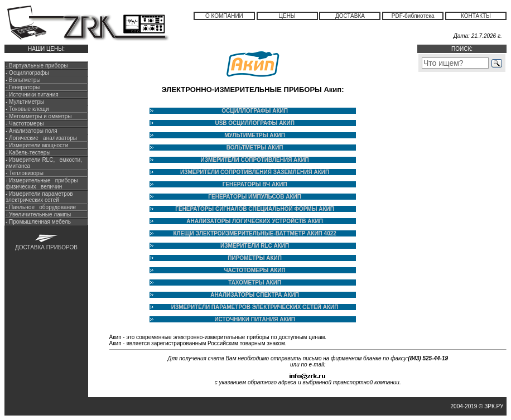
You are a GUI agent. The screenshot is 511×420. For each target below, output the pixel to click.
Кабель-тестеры (29, 153)
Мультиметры (26, 102)
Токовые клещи (28, 109)
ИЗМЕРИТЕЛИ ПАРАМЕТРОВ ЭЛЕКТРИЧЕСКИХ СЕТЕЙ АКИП (255, 307)
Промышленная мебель (39, 222)
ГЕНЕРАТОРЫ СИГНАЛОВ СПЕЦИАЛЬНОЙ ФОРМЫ (246, 209)
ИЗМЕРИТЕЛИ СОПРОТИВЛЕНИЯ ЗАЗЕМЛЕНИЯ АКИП (255, 172)
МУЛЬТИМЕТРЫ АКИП (255, 135)
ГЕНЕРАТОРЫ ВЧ (247, 184)
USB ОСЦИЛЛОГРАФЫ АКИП (254, 123)
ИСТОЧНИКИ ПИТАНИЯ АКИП (254, 319)
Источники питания (34, 95)
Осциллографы (29, 73)
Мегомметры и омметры (39, 116)
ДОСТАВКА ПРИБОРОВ (46, 247)
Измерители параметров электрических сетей (39, 197)
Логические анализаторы (42, 138)
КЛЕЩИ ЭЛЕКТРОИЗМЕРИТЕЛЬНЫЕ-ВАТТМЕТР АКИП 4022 (254, 233)
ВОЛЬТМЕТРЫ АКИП (255, 148)
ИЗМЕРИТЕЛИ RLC (246, 246)
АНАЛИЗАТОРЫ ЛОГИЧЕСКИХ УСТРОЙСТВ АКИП (255, 221)
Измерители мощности (38, 145)
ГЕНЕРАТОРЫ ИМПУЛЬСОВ (246, 197)
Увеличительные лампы (39, 214)
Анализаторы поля (32, 131)
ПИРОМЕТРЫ (247, 258)
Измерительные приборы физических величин (42, 184)
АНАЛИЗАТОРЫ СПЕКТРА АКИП (255, 295)
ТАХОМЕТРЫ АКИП (255, 283)
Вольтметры (25, 80)
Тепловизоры (26, 173)
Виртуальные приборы (38, 66)
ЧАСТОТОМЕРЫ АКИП (255, 270)
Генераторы (24, 87)
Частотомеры (25, 124)
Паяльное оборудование (42, 207)
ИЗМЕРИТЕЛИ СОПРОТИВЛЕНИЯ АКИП (254, 160)
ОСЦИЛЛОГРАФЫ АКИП (255, 111)
